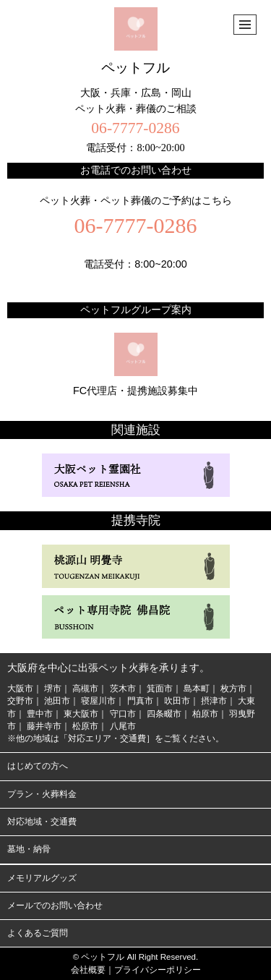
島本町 (197, 689)
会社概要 (88, 970)
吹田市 (177, 701)
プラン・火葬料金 (42, 794)
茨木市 (123, 689)
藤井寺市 (44, 726)
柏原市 (205, 714)
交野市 (20, 701)
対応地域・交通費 (42, 822)
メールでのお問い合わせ (55, 906)
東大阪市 (81, 714)
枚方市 (233, 689)
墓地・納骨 (29, 849)
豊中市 (40, 714)
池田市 (57, 701)
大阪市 (20, 689)
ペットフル (135, 41)
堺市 (53, 689)
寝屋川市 (98, 701)
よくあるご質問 (38, 933)
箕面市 (160, 689)
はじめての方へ (38, 766)
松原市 (85, 726)
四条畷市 (164, 714)
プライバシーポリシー (158, 970)
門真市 (140, 701)
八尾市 (123, 726)
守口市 (123, 714)
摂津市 (214, 701)
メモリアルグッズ (42, 878)
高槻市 (85, 689)
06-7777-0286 (135, 128)
